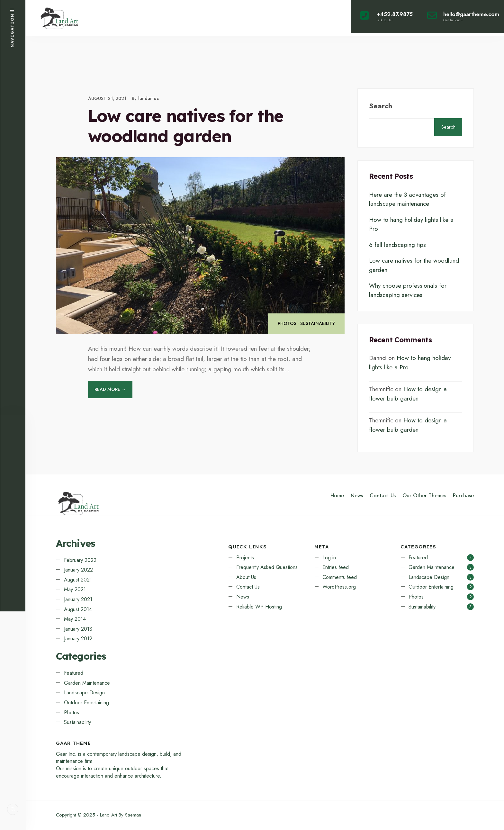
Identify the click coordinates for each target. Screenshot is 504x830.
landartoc (148, 98)
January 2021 (78, 600)
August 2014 (78, 609)
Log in (329, 558)
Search (381, 106)
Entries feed (336, 568)
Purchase (463, 496)
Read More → (110, 390)
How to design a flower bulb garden (408, 394)
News (357, 496)
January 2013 (78, 629)
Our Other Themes (424, 496)
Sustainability (318, 324)
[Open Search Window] (13, 809)
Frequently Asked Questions (267, 568)
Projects (245, 558)
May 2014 (75, 619)
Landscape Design (84, 693)
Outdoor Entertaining (86, 703)
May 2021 (75, 590)
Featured (74, 673)
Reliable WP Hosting (259, 607)
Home (337, 496)
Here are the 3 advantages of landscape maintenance (407, 199)
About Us (246, 577)
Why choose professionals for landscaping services (408, 291)
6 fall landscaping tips (397, 245)
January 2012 (78, 639)
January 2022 (78, 570)
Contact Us (383, 496)
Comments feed (340, 577)
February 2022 (80, 560)
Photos (287, 324)
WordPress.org (339, 587)
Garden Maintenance (87, 683)
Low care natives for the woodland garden (185, 126)
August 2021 (78, 580)
